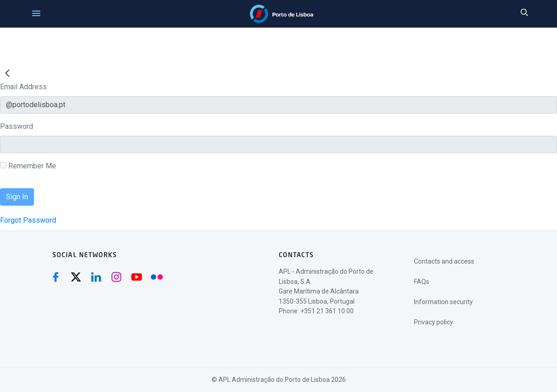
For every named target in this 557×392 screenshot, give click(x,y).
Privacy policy (434, 322)
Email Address (23, 87)
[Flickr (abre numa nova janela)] (157, 277)
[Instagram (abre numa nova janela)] (116, 277)
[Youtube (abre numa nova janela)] (137, 277)
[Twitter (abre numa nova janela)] (76, 277)
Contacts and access (444, 261)
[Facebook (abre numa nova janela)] (56, 277)
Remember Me (28, 166)
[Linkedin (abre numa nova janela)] (96, 277)
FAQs (422, 282)
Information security (443, 302)
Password (17, 126)
